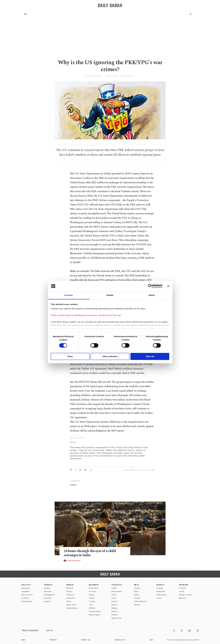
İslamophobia (72, 608)
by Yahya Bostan (94, 76)
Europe (69, 591)
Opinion (184, 585)
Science (114, 605)
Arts (136, 585)
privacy (53, 640)
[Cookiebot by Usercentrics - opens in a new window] (150, 286)
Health (114, 588)
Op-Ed (181, 591)
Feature (114, 615)
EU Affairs (25, 598)
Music (136, 591)
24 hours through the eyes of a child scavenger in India (90, 553)
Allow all (150, 356)
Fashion (115, 601)
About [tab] (152, 295)
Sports (160, 585)
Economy (92, 591)
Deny (70, 356)
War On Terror (27, 595)
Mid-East (70, 588)
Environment (116, 591)
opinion (73, 485)
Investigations (49, 595)
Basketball (161, 591)
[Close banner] (168, 286)
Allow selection (110, 356)
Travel (114, 595)
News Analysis (27, 601)
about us (86, 640)
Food (114, 598)
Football (160, 588)
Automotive (93, 588)
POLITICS (26, 585)
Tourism (92, 601)
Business (94, 585)
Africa (69, 601)
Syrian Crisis (71, 605)
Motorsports (161, 595)
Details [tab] (110, 295)
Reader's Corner (185, 595)
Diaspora (47, 601)
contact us (120, 640)
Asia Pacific (71, 598)
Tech (91, 605)
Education (48, 591)
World (70, 585)
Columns (182, 588)
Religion (115, 608)
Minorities (48, 598)
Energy (91, 595)
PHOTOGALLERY (74, 561)
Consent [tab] (68, 295)
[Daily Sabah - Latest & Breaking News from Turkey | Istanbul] (110, 5)
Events (136, 595)
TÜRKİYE (48, 585)
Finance (92, 598)
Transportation (95, 611)
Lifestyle (117, 585)
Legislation (26, 591)
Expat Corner (117, 618)
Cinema (137, 588)
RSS (152, 640)
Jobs (23, 640)
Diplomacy (26, 588)
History (114, 611)
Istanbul (47, 588)
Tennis (159, 598)
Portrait (137, 598)
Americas (70, 595)
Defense (92, 608)
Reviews (137, 605)
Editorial (182, 598)
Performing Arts (140, 601)
